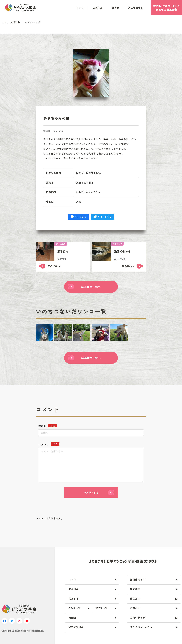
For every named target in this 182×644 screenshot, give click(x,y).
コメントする (91, 493)
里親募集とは (138, 579)
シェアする (81, 217)
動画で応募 (102, 608)
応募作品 (98, 8)
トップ (80, 8)
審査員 (115, 8)
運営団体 (135, 598)
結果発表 (135, 589)
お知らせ (135, 608)
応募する (74, 598)
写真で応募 (75, 608)
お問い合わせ (138, 618)
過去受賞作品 (136, 8)
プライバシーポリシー (143, 627)
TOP (4, 22)
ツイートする (105, 217)
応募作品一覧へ (91, 287)
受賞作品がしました (166, 8)
